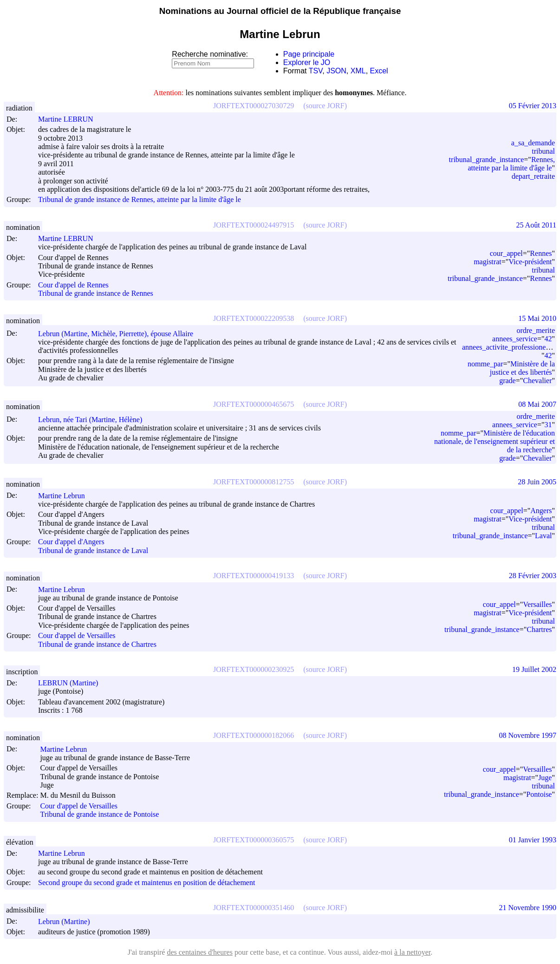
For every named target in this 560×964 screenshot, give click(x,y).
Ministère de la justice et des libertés (522, 368)
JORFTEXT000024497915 (254, 225)
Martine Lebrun (66, 496)
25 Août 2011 (536, 225)
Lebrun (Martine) (68, 922)
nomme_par (485, 364)
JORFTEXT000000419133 (254, 576)
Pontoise (539, 794)
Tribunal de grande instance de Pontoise (99, 815)
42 (548, 339)
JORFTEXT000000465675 (254, 404)
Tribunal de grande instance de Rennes (96, 293)
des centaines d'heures (200, 952)
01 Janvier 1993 (533, 840)
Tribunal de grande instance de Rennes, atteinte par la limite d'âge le (140, 200)
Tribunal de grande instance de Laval (93, 550)
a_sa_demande (533, 143)
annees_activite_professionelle (508, 347)
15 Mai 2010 (537, 318)
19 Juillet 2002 (534, 669)
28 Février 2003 (533, 576)
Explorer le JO (307, 62)
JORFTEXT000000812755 (254, 482)
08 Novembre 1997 (527, 735)
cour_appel (506, 253)
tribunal (543, 151)
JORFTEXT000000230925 (254, 669)
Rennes (541, 253)
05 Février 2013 (533, 106)
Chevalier (537, 381)
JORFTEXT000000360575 (254, 840)
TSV (316, 71)
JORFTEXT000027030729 (254, 106)
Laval (543, 536)
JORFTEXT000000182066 (254, 735)
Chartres (539, 629)
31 (548, 425)
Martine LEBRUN (70, 119)
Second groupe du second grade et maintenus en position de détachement (147, 883)
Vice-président (530, 262)
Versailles (537, 604)
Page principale (309, 54)
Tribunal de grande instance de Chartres (97, 644)
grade (508, 381)
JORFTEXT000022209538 (254, 318)
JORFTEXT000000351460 (254, 908)
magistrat (488, 262)
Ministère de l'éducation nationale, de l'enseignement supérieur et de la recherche (495, 441)
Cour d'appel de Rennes (73, 285)
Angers (541, 511)
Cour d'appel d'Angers (71, 542)
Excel (379, 71)
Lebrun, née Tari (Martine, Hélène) (94, 420)
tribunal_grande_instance (487, 160)
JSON (336, 71)
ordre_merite (536, 330)
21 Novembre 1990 (527, 908)
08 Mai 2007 (537, 404)
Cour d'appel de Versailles (77, 636)
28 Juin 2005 (537, 482)
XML (358, 71)
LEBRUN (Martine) (72, 683)
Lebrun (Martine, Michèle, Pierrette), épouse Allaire (120, 334)
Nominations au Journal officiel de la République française (280, 11)
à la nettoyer (412, 952)
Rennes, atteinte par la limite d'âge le (511, 164)
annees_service (515, 339)
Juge (545, 778)
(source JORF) (325, 106)
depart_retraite (533, 176)
